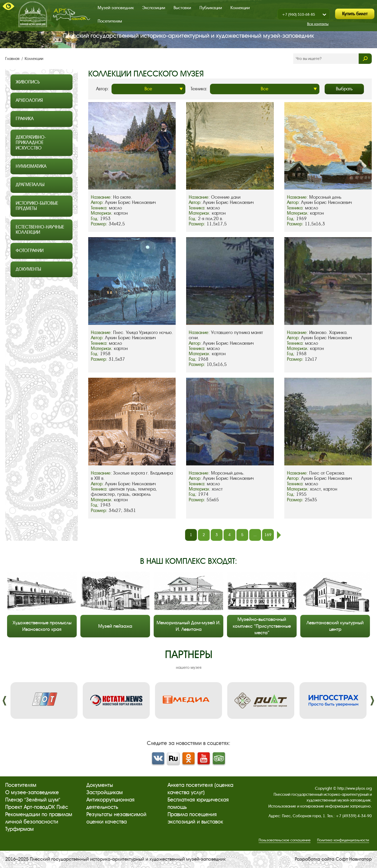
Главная (13, 59)
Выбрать (344, 89)
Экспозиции (154, 8)
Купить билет (355, 14)
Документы (100, 785)
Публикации (211, 8)
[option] (44, 700)
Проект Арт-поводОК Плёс (37, 807)
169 (268, 535)
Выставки (182, 8)
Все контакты (318, 24)
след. (279, 535)
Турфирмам (20, 829)
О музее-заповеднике (32, 792)
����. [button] (5, 701)
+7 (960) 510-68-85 (298, 15)
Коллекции (240, 8)
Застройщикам (105, 792)
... (255, 535)
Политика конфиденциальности (343, 840)
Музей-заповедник (116, 8)
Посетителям (110, 21)
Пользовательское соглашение (285, 840)
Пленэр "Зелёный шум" (33, 800)
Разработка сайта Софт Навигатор (333, 859)
